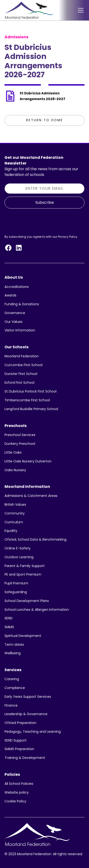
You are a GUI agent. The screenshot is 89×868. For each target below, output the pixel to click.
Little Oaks (13, 452)
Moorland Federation (22, 356)
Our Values (14, 322)
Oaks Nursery (15, 470)
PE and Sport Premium (23, 574)
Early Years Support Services (28, 697)
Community (15, 513)
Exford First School (19, 383)
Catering (12, 679)
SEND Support (16, 740)
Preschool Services (20, 435)
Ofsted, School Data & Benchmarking (35, 539)
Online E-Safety (18, 548)
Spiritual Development (23, 636)
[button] (80, 10)
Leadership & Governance (26, 714)
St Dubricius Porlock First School (30, 391)
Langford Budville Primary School (31, 409)
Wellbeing (13, 653)
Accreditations (17, 287)
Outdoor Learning (19, 557)
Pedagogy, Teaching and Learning (33, 732)
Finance (11, 705)
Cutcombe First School (23, 365)
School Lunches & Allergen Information (37, 610)
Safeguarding (16, 592)
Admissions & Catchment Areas (31, 496)
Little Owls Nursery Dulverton (28, 461)
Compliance (15, 688)
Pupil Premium (16, 583)
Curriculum (14, 522)
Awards (10, 295)
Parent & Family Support (25, 566)
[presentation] (41, 221)
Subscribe (45, 202)
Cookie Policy (15, 801)
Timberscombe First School (27, 400)
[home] (29, 10)
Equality (11, 531)
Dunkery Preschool (20, 444)
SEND (9, 618)
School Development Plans (27, 601)
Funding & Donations (22, 304)
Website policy (17, 792)
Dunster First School (21, 374)
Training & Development (25, 758)
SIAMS (9, 627)
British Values (15, 504)
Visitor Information (20, 330)
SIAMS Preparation (19, 749)
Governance (15, 313)
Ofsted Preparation (20, 723)
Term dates (14, 645)
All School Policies (19, 784)
